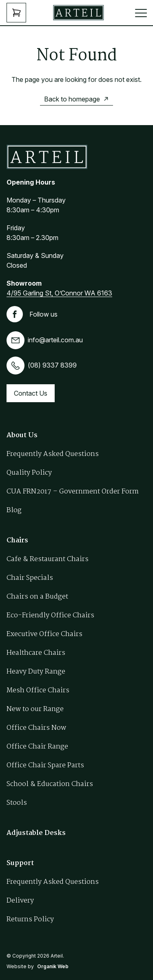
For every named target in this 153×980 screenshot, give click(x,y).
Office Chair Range (37, 747)
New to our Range (35, 709)
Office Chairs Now (36, 728)
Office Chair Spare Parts (45, 765)
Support (20, 863)
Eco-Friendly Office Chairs (50, 616)
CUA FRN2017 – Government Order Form (73, 492)
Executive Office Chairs (44, 634)
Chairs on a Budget (37, 597)
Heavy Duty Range (36, 672)
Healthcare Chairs (36, 653)
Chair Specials (30, 578)
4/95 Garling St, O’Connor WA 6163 (59, 293)
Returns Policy (30, 919)
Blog (14, 510)
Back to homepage (72, 99)
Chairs (17, 541)
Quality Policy (29, 473)
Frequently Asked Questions (53, 454)
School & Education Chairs (50, 784)
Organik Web (53, 966)
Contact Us (31, 393)
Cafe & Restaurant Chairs (48, 559)
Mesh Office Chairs (38, 690)
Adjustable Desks (36, 833)
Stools (17, 803)
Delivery (20, 901)
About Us (22, 435)
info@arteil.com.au (45, 340)
